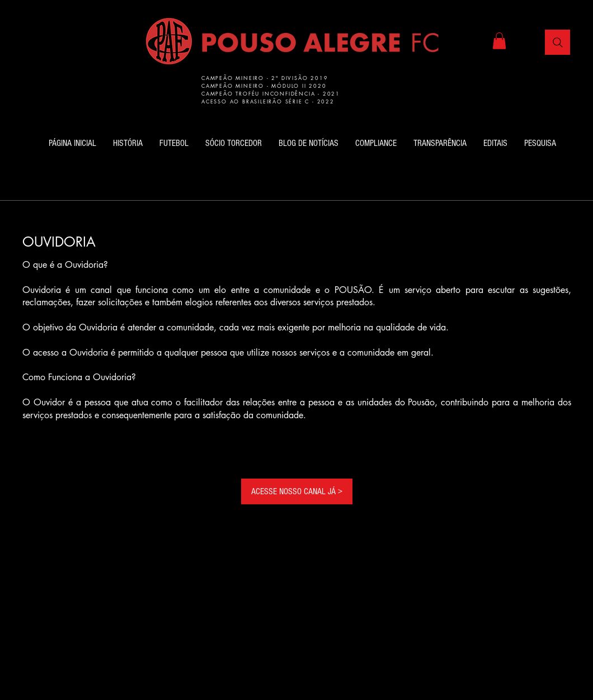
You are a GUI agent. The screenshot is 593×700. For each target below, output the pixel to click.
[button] (499, 41)
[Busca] (557, 42)
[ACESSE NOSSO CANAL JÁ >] (297, 491)
